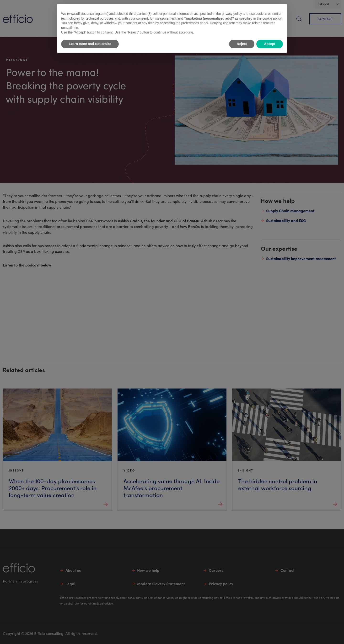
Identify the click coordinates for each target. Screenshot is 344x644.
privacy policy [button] (232, 14)
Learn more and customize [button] (90, 44)
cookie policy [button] (272, 18)
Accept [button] (270, 44)
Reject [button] (242, 44)
